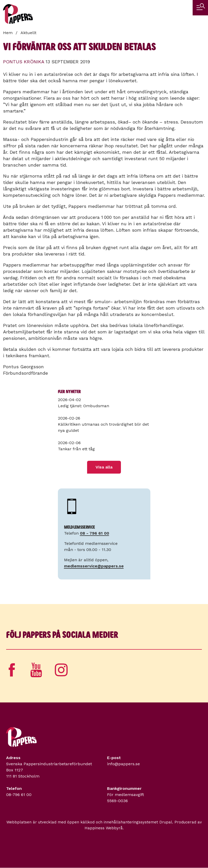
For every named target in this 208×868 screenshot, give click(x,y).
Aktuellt (28, 33)
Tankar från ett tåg (76, 449)
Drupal (166, 822)
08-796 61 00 (19, 795)
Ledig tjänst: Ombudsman (84, 406)
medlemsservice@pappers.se (94, 566)
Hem (8, 33)
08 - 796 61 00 (95, 533)
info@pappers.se (123, 764)
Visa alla (104, 467)
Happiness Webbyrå (104, 828)
